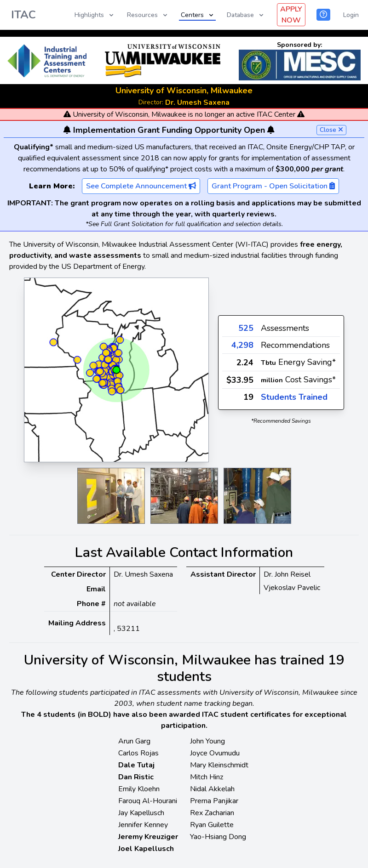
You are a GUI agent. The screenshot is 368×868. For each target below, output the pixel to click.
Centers (198, 15)
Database (246, 15)
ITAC (23, 15)
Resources (148, 15)
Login (351, 15)
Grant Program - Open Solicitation (273, 186)
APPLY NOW (291, 15)
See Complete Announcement (141, 186)
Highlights (95, 15)
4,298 (242, 345)
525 (246, 328)
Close (331, 130)
